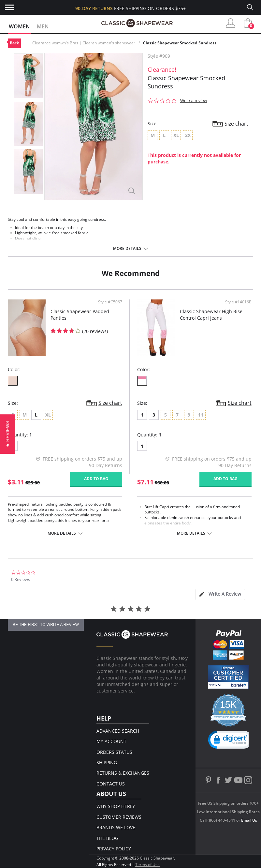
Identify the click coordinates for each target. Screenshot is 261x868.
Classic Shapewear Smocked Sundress (180, 43)
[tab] (220, 594)
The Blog (107, 838)
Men (43, 26)
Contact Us (111, 784)
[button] (8, 434)
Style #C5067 (110, 302)
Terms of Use (147, 865)
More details (127, 249)
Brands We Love (116, 827)
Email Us (249, 820)
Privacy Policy (114, 849)
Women (19, 26)
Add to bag (96, 479)
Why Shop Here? (116, 806)
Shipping (107, 762)
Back (14, 43)
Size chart (236, 124)
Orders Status (114, 752)
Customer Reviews (119, 817)
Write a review (194, 101)
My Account (111, 741)
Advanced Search (118, 731)
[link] (231, 741)
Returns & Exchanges (123, 773)
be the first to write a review (46, 625)
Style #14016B (238, 302)
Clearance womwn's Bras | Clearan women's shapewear (84, 43)
